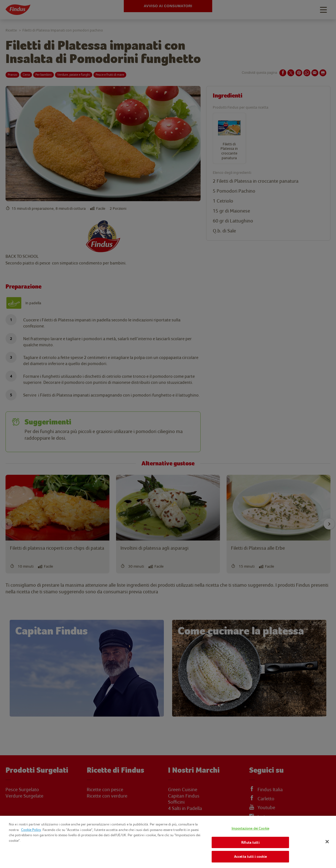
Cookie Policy (31, 830)
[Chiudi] (327, 842)
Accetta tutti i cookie (250, 857)
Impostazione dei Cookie (250, 828)
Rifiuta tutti (250, 842)
